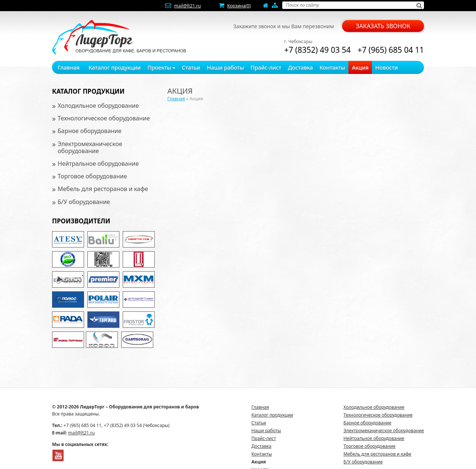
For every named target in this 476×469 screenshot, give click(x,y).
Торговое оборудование (92, 176)
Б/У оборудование (84, 202)
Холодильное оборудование (98, 106)
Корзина (239, 6)
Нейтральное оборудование (98, 164)
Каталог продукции (115, 67)
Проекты (161, 67)
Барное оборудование (90, 131)
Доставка (300, 67)
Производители (81, 221)
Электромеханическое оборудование (90, 147)
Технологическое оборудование (104, 118)
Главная (69, 67)
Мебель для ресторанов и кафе (103, 189)
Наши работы (225, 67)
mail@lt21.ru (187, 6)
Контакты (332, 67)
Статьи (191, 67)
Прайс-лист (266, 67)
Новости (387, 67)
